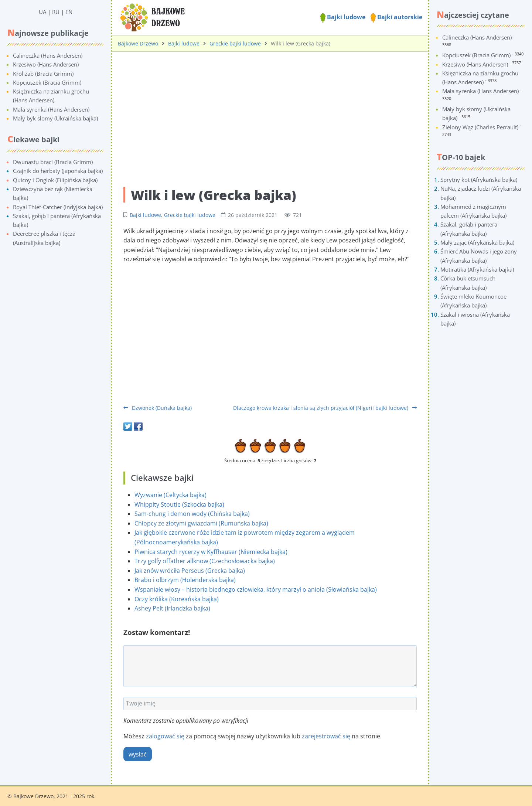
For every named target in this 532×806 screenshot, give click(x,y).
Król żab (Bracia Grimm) (43, 74)
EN (69, 12)
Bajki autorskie (396, 17)
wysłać (138, 754)
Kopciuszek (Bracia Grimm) (47, 82)
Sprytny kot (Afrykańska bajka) (479, 180)
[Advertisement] (270, 115)
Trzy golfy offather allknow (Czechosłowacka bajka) (205, 561)
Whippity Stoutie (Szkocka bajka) (179, 504)
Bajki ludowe (343, 17)
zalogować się (165, 736)
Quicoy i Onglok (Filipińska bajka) (55, 180)
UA (42, 12)
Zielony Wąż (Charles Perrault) (480, 127)
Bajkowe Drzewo (138, 43)
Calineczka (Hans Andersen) (48, 55)
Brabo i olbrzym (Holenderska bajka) (185, 580)
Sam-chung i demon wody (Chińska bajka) (192, 514)
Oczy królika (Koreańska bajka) (177, 599)
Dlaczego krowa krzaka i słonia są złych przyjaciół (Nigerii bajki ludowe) (325, 408)
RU (56, 12)
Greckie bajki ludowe (235, 43)
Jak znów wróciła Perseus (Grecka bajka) (190, 571)
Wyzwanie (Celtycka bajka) (170, 495)
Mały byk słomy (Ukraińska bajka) (55, 118)
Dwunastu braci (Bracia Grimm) (53, 162)
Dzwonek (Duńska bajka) (158, 408)
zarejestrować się (326, 736)
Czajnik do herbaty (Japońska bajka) (58, 171)
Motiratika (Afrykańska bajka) (477, 269)
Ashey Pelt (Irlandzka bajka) (172, 608)
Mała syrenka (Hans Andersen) (51, 109)
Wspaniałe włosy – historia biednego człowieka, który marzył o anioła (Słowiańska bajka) (256, 589)
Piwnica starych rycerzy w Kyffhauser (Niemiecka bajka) (211, 552)
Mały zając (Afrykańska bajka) (477, 242)
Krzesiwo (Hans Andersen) (46, 64)
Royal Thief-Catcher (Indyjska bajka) (58, 207)
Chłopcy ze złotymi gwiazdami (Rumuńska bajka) (201, 523)
